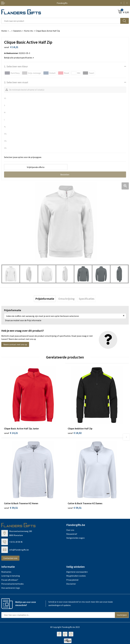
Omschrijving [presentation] (66, 299)
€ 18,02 (75, 433)
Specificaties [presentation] (87, 299)
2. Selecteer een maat (16, 82)
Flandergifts (62, 3)
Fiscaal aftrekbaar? (10, 581)
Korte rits (29, 31)
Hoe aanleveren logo (11, 589)
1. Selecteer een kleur (16, 66)
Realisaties (6, 573)
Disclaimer (71, 585)
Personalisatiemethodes (12, 585)
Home (4, 31)
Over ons (70, 531)
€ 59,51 (11, 509)
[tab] (45, 299)
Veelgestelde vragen (75, 539)
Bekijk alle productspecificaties (19, 58)
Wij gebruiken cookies (76, 577)
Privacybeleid (72, 581)
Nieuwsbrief (72, 535)
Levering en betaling (11, 577)
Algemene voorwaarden (77, 573)
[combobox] (61, 21)
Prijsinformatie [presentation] (45, 299)
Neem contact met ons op (15, 344)
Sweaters (17, 31)
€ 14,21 (11, 433)
